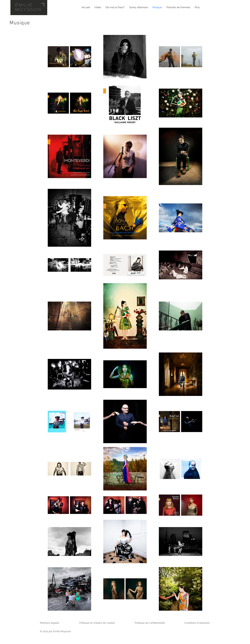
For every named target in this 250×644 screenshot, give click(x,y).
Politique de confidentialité (150, 623)
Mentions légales (50, 623)
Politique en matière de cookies (97, 623)
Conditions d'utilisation (197, 623)
